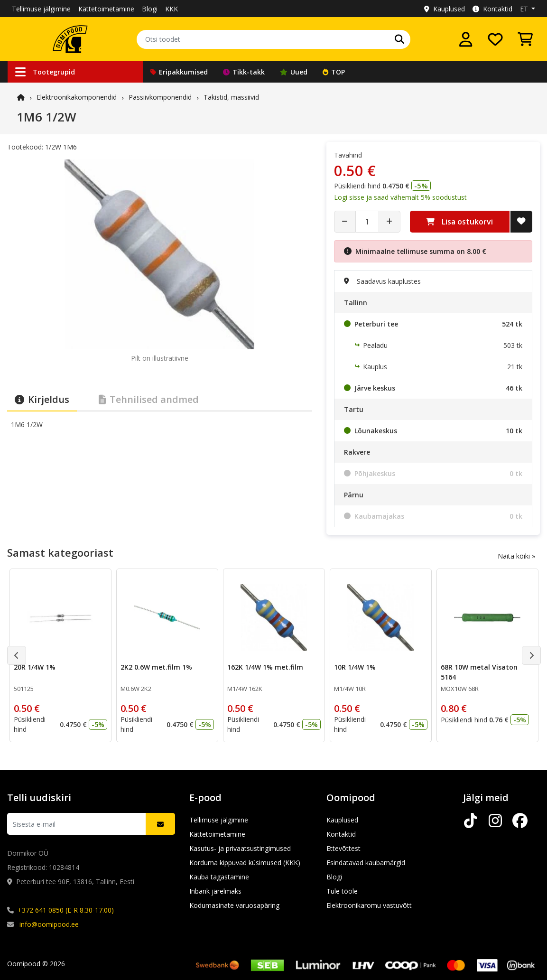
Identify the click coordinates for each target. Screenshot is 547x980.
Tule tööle (342, 891)
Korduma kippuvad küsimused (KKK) (245, 863)
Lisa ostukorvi (459, 222)
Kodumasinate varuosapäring (234, 905)
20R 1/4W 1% (35, 667)
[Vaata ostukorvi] (525, 39)
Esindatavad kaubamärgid (366, 863)
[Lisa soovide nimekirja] (521, 222)
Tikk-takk (244, 72)
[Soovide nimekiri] (495, 39)
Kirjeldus (42, 399)
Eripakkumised (179, 72)
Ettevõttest (343, 848)
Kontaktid (492, 9)
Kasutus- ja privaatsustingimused (240, 848)
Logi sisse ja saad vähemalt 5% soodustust (400, 197)
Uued (294, 72)
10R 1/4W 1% (355, 667)
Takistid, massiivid (231, 97)
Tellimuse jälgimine (41, 9)
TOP (334, 72)
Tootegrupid (45, 72)
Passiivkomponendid (160, 97)
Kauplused (445, 9)
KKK (172, 9)
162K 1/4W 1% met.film (265, 667)
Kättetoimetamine (106, 9)
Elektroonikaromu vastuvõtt (369, 905)
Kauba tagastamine (219, 877)
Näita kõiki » (516, 556)
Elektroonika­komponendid (77, 97)
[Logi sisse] (466, 39)
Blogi (150, 9)
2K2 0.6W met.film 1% (156, 667)
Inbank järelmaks (215, 891)
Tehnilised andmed (149, 399)
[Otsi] (399, 39)
